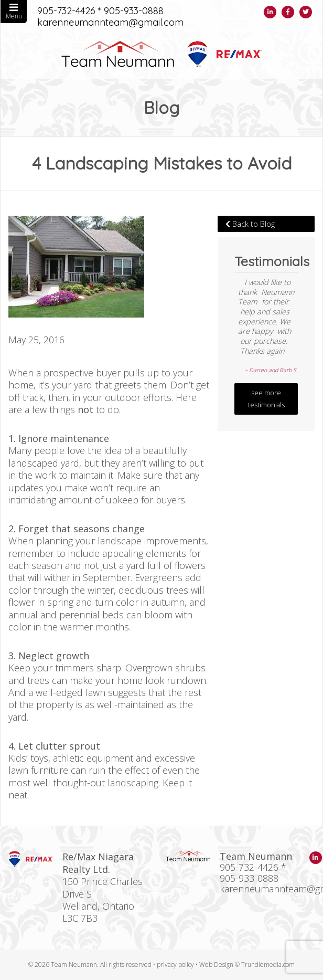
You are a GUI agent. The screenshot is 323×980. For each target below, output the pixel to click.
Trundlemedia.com (268, 965)
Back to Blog (250, 224)
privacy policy (175, 965)
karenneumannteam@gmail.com (110, 23)
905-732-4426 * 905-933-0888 (100, 11)
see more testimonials (266, 399)
